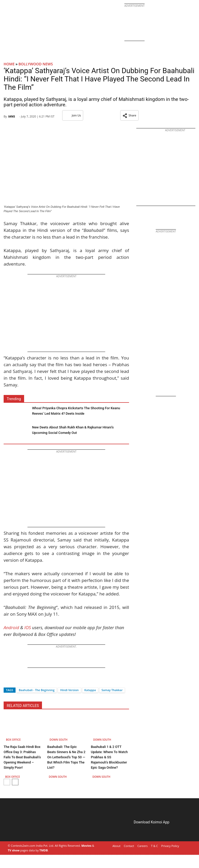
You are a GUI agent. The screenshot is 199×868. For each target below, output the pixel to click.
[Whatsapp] (25, 681)
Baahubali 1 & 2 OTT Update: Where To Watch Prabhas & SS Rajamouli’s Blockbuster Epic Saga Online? (109, 757)
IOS (28, 627)
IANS (11, 116)
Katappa (90, 690)
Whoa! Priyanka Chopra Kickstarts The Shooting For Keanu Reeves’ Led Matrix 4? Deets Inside (76, 411)
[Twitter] (16, 681)
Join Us (73, 115)
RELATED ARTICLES (23, 706)
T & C (155, 846)
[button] (129, 115)
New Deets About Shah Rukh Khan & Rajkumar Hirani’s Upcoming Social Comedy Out (73, 430)
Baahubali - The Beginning (37, 690)
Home (9, 64)
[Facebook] (8, 681)
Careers (143, 846)
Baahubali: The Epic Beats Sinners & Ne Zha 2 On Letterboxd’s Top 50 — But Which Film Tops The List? (66, 757)
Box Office (13, 740)
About (116, 846)
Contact (129, 846)
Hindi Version (69, 690)
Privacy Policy (170, 846)
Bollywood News (36, 64)
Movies (86, 846)
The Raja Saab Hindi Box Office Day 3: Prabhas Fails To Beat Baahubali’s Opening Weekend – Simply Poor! (22, 757)
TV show (14, 850)
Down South (58, 740)
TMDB (44, 850)
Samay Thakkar (112, 690)
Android (11, 627)
